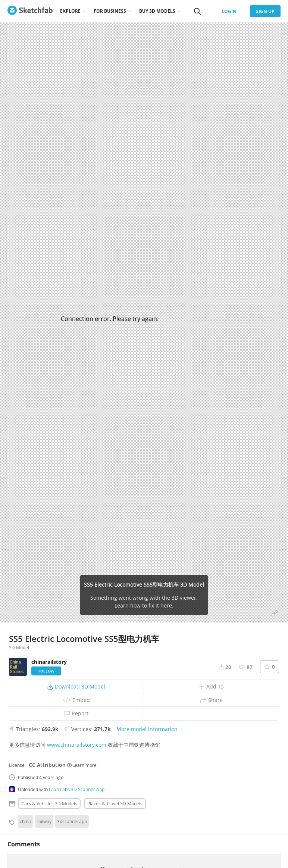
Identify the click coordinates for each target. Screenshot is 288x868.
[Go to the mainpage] (30, 11)
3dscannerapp (72, 821)
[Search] (197, 11)
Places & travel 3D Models (115, 803)
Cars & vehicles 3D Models (49, 803)
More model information (147, 729)
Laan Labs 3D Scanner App (77, 789)
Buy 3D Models (157, 11)
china (25, 821)
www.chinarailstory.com (77, 745)
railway (44, 821)
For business (110, 11)
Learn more (82, 765)
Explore (70, 11)
